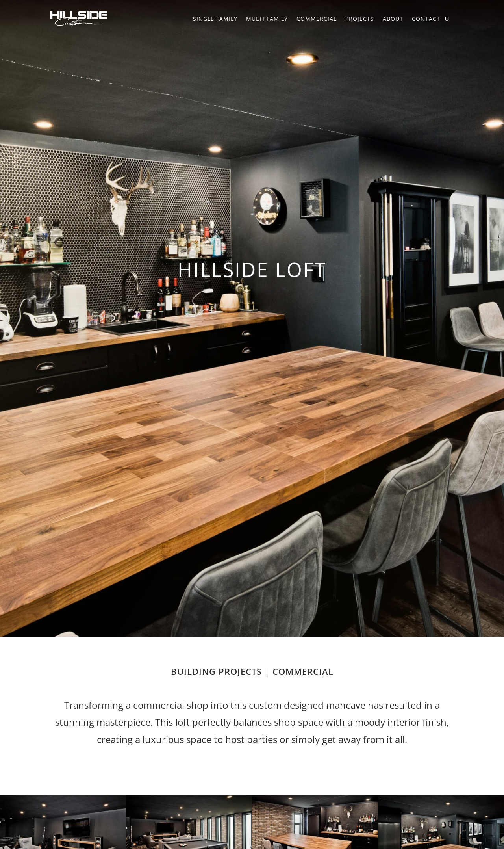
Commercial (317, 19)
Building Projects (216, 671)
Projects (360, 19)
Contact (426, 19)
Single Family (215, 19)
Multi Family (267, 19)
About (393, 19)
